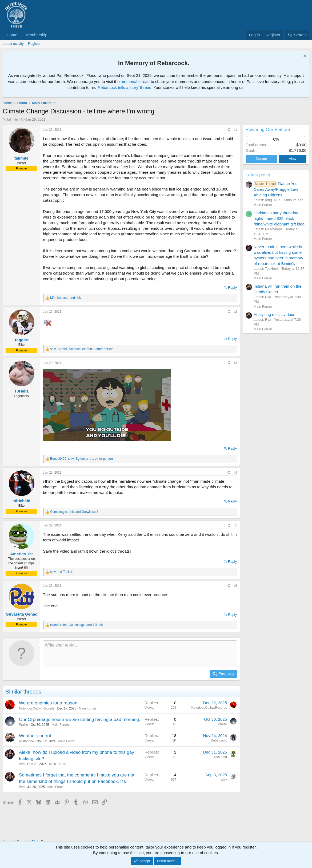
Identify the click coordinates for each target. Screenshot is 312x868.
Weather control (35, 736)
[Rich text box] (140, 654)
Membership (36, 35)
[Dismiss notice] (304, 56)
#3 (235, 363)
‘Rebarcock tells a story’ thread (124, 87)
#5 (235, 525)
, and (74, 512)
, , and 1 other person (82, 349)
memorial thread (135, 82)
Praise (23, 725)
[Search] (297, 35)
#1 (235, 130)
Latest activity (13, 44)
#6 (235, 586)
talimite (13, 119)
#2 (235, 312)
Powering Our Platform (269, 130)
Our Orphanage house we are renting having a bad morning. (80, 720)
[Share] (228, 130)
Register (34, 44)
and (66, 298)
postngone (26, 741)
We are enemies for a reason (48, 703)
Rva (22, 764)
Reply (232, 288)
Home (12, 35)
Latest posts (258, 175)
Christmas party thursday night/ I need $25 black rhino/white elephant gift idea (279, 218)
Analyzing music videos (274, 314)
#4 (235, 473)
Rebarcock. (219, 740)
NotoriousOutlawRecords (37, 708)
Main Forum (87, 708)
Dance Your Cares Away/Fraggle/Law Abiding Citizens (276, 189)
